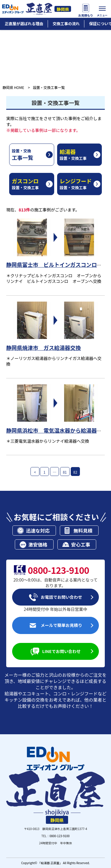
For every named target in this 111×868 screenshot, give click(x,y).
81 (65, 472)
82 (75, 472)
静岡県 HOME (13, 87)
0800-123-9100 (59, 836)
